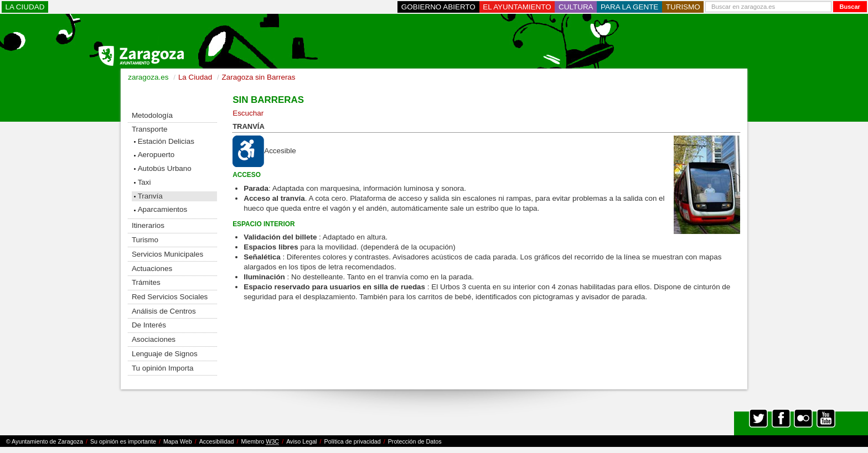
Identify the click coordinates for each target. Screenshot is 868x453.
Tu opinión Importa (163, 368)
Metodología (152, 115)
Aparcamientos (163, 209)
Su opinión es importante (123, 441)
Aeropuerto (156, 155)
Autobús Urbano (165, 168)
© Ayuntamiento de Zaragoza (45, 441)
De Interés (149, 325)
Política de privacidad (353, 441)
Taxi (144, 182)
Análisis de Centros (164, 311)
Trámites (146, 282)
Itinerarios (148, 225)
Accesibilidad (217, 441)
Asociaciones (154, 339)
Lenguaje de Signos (165, 354)
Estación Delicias (166, 141)
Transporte (149, 129)
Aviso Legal (301, 441)
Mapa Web (178, 441)
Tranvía (150, 196)
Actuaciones (152, 269)
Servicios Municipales (167, 254)
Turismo (145, 240)
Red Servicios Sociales (170, 297)
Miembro (260, 442)
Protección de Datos (415, 441)
